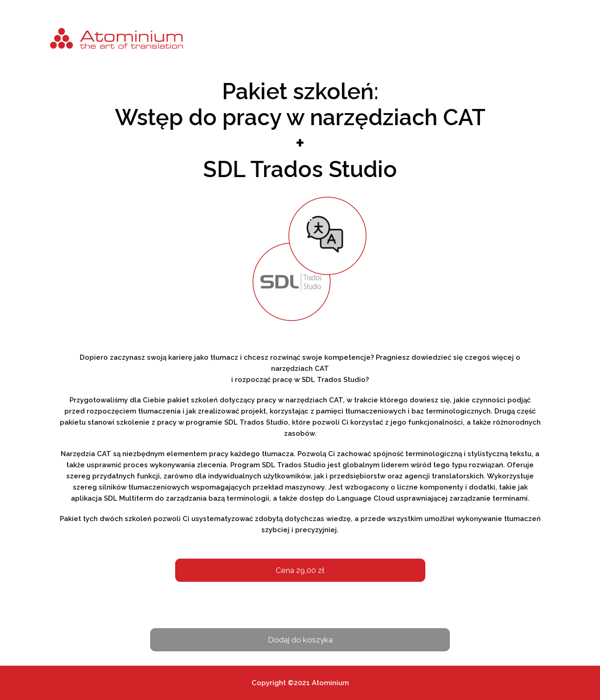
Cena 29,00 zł (300, 570)
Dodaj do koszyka (300, 640)
